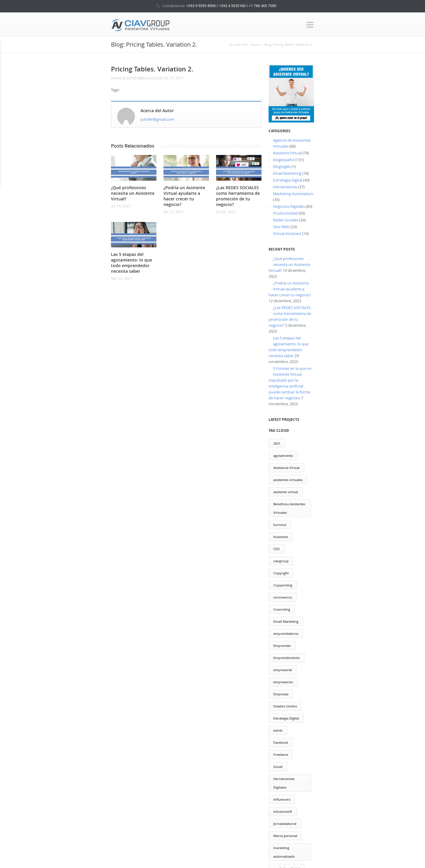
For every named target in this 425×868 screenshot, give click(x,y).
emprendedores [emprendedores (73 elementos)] (286, 634)
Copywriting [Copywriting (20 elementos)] (283, 585)
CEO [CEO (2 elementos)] (277, 549)
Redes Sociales (286, 220)
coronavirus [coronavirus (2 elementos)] (283, 597)
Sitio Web (281, 227)
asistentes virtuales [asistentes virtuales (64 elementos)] (288, 480)
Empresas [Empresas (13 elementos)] (281, 694)
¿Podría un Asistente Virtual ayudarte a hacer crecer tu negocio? (184, 196)
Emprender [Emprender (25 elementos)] (282, 646)
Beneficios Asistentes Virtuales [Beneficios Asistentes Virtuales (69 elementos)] (289, 508)
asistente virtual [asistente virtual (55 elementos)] (286, 492)
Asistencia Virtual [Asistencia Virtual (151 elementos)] (286, 468)
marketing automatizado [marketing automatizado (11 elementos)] (284, 852)
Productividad (285, 213)
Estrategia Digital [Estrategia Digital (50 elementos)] (286, 718)
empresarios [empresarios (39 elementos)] (283, 682)
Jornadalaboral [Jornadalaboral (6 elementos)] (285, 824)
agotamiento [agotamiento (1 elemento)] (283, 456)
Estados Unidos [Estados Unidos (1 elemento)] (285, 706)
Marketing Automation (293, 194)
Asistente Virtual (287, 153)
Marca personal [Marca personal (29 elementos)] (285, 836)
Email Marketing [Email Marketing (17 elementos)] (286, 621)
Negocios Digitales (289, 206)
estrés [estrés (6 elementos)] (278, 730)
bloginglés (282, 166)
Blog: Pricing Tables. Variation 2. (289, 44)
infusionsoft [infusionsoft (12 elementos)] (283, 811)
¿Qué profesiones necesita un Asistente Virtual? (133, 193)
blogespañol (284, 160)
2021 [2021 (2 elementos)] (277, 443)
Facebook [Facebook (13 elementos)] (281, 742)
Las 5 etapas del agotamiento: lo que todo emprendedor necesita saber (131, 263)
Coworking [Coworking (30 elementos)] (282, 609)
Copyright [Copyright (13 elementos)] (281, 573)
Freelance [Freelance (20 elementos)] (281, 755)
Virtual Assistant (287, 233)
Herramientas (285, 187)
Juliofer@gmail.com (142, 78)
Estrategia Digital (288, 180)
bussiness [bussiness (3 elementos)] (281, 537)
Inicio (255, 44)
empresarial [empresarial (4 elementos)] (283, 670)
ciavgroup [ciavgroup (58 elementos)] (281, 561)
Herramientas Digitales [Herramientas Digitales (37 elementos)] (284, 783)
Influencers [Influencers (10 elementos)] (282, 799)
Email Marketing (287, 173)
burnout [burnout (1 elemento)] (280, 525)
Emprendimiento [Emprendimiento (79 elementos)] (287, 658)
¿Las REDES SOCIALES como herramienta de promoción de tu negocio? (238, 196)
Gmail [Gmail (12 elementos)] (278, 767)
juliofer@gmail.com (157, 119)
